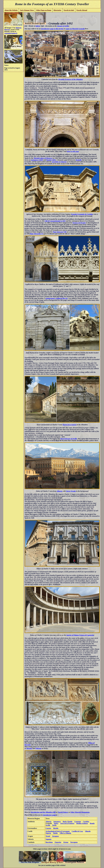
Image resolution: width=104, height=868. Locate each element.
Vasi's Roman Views (27, 10)
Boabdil (79, 160)
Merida (56, 828)
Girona (66, 842)
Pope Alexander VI (37, 234)
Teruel (48, 836)
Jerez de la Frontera (67, 823)
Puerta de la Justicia (69, 425)
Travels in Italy (69, 10)
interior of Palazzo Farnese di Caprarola (80, 635)
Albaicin (60, 491)
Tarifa (54, 825)
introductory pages (50, 815)
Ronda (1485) (51, 160)
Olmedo (88, 831)
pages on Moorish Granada (75, 29)
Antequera (57, 822)
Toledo (55, 833)
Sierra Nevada (71, 491)
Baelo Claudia (67, 822)
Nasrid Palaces (63, 812)
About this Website (11, 10)
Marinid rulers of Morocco (43, 158)
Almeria (48, 822)
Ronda (92, 823)
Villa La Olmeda (65, 833)
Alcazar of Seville (63, 26)
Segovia (48, 833)
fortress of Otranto (79, 223)
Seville (48, 825)
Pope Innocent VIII (60, 232)
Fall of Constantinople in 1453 (55, 221)
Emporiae (58, 842)
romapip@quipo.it (11, 33)
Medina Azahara (82, 823)
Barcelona (49, 842)
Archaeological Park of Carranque (58, 831)
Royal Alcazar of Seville (69, 439)
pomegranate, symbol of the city (57, 298)
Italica (38, 26)
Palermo (38, 748)
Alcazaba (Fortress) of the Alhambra (70, 79)
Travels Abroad (82, 10)
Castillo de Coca (77, 831)
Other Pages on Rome (44, 10)
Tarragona (74, 842)
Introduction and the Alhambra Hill (43, 812)
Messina (29, 748)
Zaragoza (55, 836)
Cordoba (86, 822)
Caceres (48, 828)
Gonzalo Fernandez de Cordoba (82, 214)
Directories (57, 10)
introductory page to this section (52, 29)
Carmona (78, 822)
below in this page (73, 151)
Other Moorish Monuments (80, 812)
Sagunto (48, 839)
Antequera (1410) (37, 160)
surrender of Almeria (59, 162)
